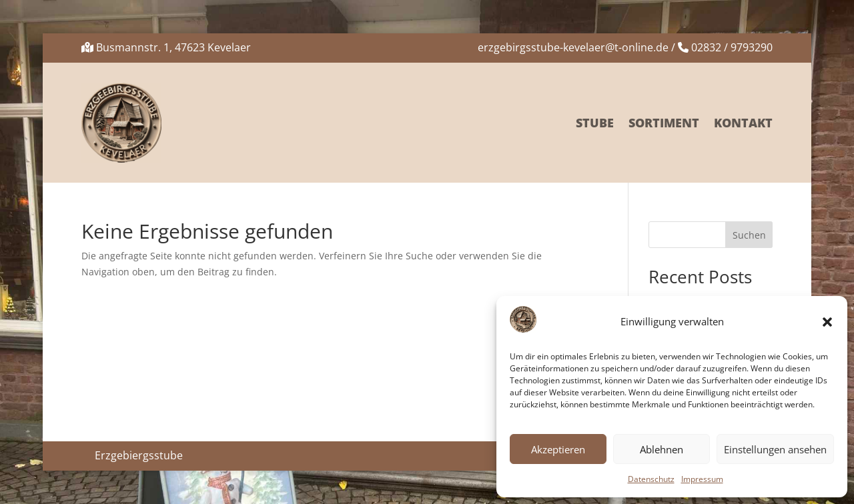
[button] (827, 322)
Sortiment (664, 123)
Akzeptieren (558, 449)
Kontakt (743, 123)
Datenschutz (651, 479)
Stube (595, 123)
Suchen (749, 235)
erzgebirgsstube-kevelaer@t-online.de (573, 47)
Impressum (702, 479)
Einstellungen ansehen (775, 449)
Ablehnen (662, 449)
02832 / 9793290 (732, 47)
